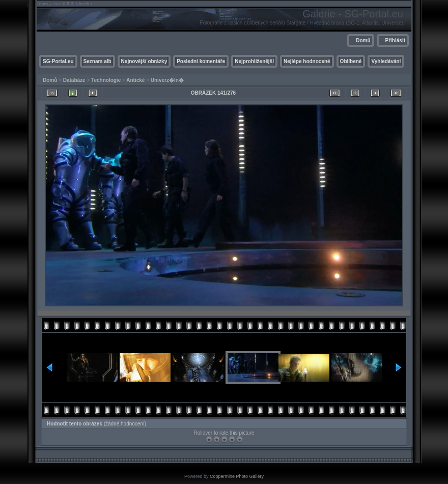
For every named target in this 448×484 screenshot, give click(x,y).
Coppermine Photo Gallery (237, 476)
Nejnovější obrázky (144, 61)
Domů (363, 40)
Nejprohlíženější (254, 61)
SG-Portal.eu (58, 61)
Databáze (74, 80)
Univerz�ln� (167, 80)
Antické (135, 80)
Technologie (106, 80)
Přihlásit (395, 40)
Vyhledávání (386, 61)
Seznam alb (97, 61)
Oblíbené (351, 61)
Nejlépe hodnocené (307, 61)
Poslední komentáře (201, 61)
